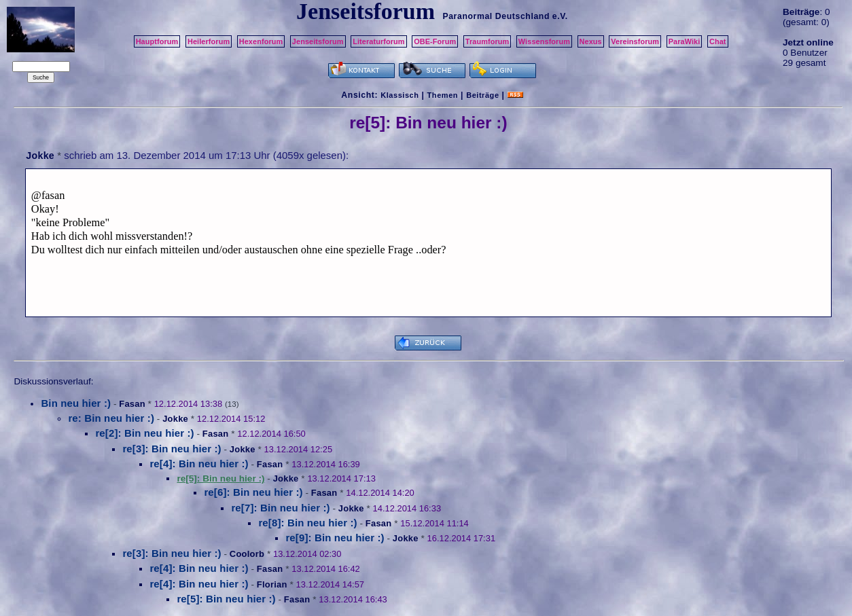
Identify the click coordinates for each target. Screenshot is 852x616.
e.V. (560, 16)
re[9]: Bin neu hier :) (335, 538)
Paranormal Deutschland (496, 16)
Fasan (132, 404)
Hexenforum (261, 41)
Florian (272, 584)
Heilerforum (209, 41)
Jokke (40, 156)
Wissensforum (544, 41)
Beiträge (482, 95)
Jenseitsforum (318, 41)
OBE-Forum (435, 41)
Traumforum (487, 41)
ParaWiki (685, 41)
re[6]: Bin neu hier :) (253, 492)
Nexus (591, 41)
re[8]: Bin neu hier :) (307, 523)
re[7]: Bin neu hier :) (280, 508)
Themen (443, 95)
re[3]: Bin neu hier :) (172, 449)
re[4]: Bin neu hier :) (199, 464)
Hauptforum (157, 41)
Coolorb (247, 554)
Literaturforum (378, 41)
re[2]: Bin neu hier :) (144, 433)
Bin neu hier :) (76, 403)
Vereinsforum (635, 41)
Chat (718, 41)
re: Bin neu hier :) (111, 418)
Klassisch (400, 95)
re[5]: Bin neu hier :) (226, 599)
